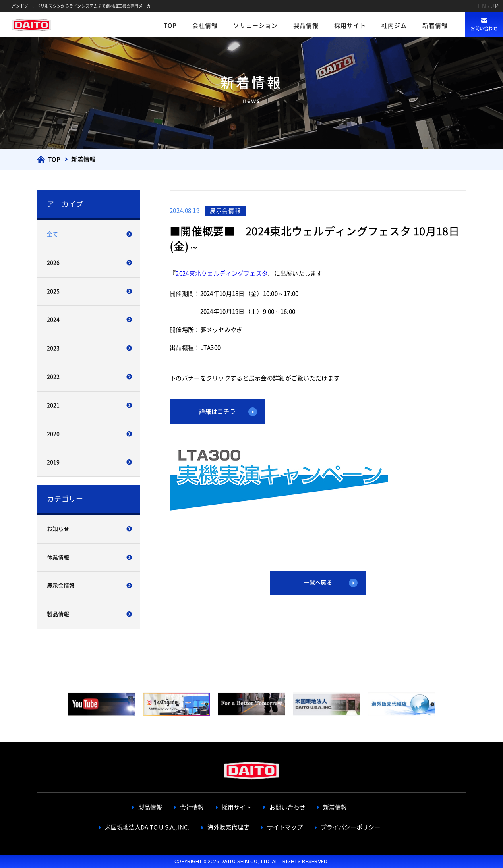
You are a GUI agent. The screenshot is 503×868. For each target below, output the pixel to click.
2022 (53, 377)
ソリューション (255, 26)
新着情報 (435, 26)
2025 (53, 291)
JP (495, 6)
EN (482, 6)
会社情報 (205, 26)
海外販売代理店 (228, 827)
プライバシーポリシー (350, 827)
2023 (53, 348)
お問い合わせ (484, 28)
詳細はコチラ (217, 412)
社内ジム (394, 26)
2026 (53, 263)
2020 (53, 434)
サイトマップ (285, 827)
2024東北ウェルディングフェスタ (222, 273)
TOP (170, 26)
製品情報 (306, 26)
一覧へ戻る (318, 583)
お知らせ (58, 529)
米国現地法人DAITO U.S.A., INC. (147, 827)
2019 (53, 462)
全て (52, 234)
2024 (53, 320)
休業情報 (58, 557)
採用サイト (350, 26)
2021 (53, 405)
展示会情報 (61, 586)
